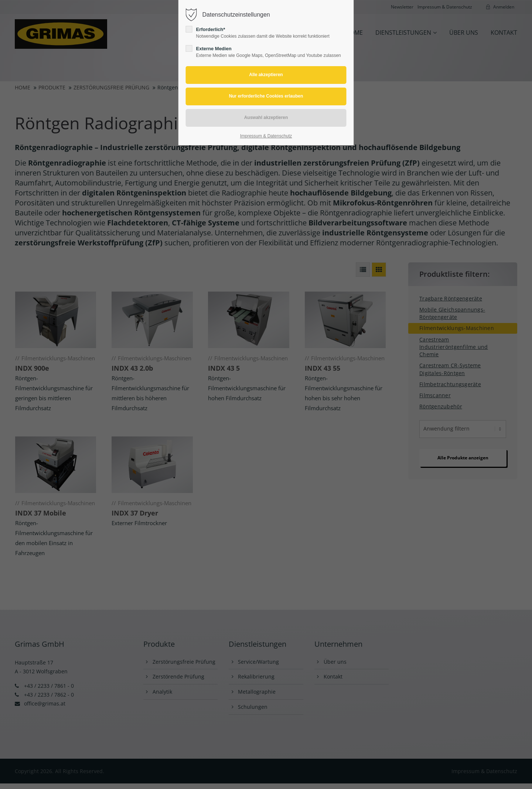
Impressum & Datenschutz (266, 136)
